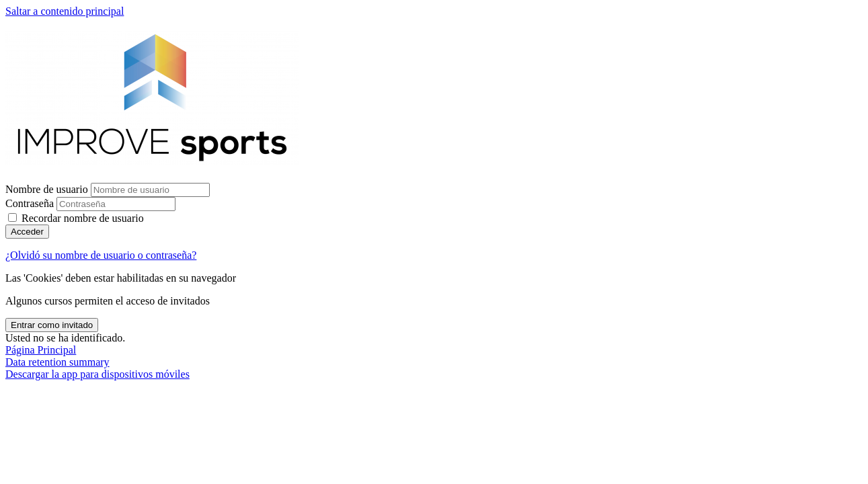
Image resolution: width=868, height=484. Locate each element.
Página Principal (41, 350)
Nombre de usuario (48, 189)
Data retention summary (57, 362)
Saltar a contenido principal (65, 11)
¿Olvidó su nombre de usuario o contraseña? (101, 255)
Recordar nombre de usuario (83, 218)
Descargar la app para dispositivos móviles (97, 374)
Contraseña (30, 203)
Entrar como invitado (52, 325)
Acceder (27, 232)
